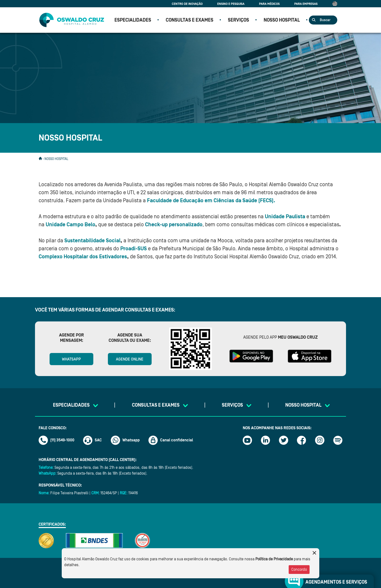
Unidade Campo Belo (70, 225)
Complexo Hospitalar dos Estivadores (83, 257)
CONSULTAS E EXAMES (190, 20)
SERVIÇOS (238, 20)
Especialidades (133, 20)
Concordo (299, 570)
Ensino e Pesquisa (231, 4)
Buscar (325, 20)
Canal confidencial (171, 440)
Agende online (130, 359)
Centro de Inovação (187, 4)
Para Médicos (269, 4)
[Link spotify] (338, 440)
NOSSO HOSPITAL (282, 20)
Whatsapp (125, 440)
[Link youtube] (247, 440)
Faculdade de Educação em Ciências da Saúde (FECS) (210, 201)
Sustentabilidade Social (92, 241)
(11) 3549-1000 (56, 440)
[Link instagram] (320, 440)
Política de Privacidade (274, 559)
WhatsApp (71, 359)
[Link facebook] (302, 440)
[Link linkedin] (265, 440)
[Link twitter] (284, 440)
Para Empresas (306, 4)
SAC (92, 440)
